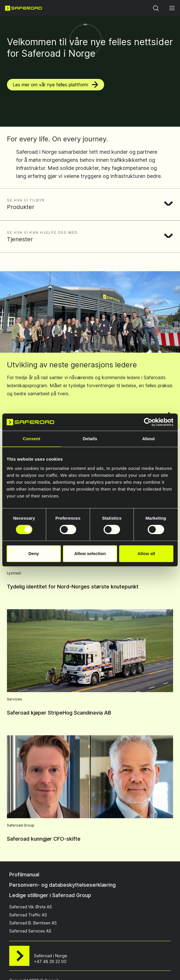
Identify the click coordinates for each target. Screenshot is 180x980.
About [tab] (149, 439)
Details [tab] (90, 439)
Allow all (146, 553)
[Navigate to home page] (24, 8)
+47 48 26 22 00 (50, 961)
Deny (34, 553)
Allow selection (90, 553)
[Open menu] (172, 8)
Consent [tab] (32, 439)
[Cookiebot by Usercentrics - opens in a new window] (148, 422)
